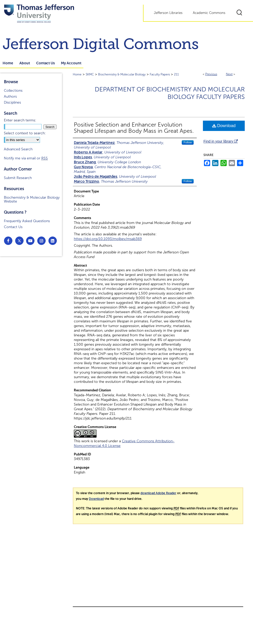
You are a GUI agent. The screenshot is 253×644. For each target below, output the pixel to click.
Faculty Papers (160, 74)
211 (176, 74)
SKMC (90, 74)
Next (229, 74)
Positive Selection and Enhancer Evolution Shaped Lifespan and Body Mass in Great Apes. (134, 128)
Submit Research (18, 178)
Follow (188, 142)
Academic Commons (209, 13)
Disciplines (12, 102)
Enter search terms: (20, 120)
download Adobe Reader (158, 493)
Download (224, 126)
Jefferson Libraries (168, 13)
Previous (211, 74)
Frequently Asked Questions (27, 221)
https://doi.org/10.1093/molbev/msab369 (108, 239)
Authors (10, 96)
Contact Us (13, 227)
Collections (13, 91)
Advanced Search (18, 149)
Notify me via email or (26, 158)
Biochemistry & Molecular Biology (122, 74)
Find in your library (221, 141)
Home (77, 74)
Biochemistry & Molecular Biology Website (32, 199)
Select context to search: (25, 133)
